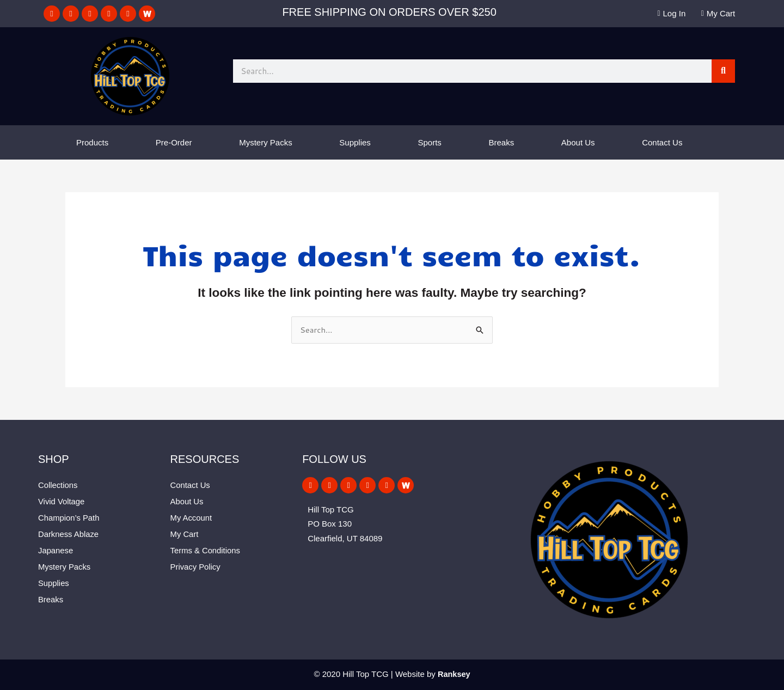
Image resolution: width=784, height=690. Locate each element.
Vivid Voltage (62, 501)
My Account (192, 518)
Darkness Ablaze (69, 534)
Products (92, 142)
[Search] (723, 71)
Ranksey (454, 674)
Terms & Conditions (206, 550)
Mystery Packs (266, 142)
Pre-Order (174, 142)
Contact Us (662, 142)
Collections (58, 485)
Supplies (355, 142)
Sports (430, 142)
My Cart (185, 534)
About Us (578, 142)
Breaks (502, 142)
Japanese (56, 550)
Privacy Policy (196, 567)
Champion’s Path (69, 518)
